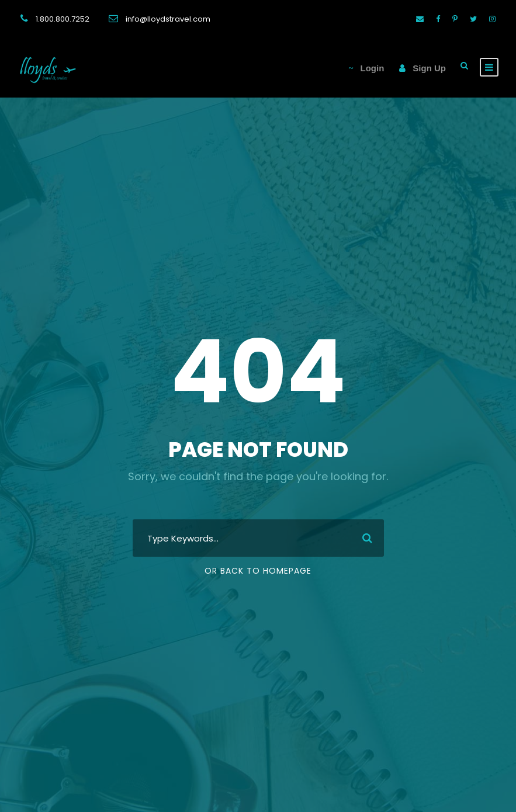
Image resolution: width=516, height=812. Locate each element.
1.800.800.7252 (63, 19)
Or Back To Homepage (258, 571)
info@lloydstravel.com (168, 19)
